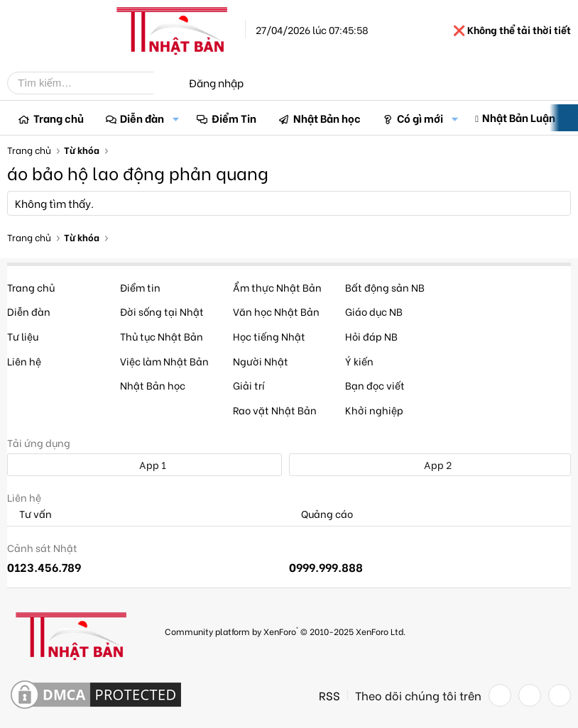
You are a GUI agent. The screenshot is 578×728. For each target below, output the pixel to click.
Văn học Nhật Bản (276, 311)
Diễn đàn (142, 118)
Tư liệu (23, 336)
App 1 (145, 464)
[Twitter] (530, 695)
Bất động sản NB (385, 287)
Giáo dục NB (374, 311)
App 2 (430, 464)
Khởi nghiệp (374, 410)
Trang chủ (59, 118)
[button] (175, 118)
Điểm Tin (234, 118)
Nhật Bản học (327, 118)
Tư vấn (29, 514)
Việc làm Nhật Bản (164, 361)
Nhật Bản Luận (519, 117)
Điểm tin (140, 287)
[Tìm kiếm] (91, 83)
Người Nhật (261, 361)
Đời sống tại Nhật (162, 311)
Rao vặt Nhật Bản (275, 410)
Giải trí (249, 385)
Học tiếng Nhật (269, 336)
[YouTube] (560, 695)
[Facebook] (500, 695)
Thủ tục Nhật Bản (162, 336)
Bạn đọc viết (375, 385)
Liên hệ (24, 361)
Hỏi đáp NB (371, 336)
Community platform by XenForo (285, 630)
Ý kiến (359, 361)
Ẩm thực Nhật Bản (277, 287)
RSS (329, 695)
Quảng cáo (321, 514)
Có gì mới (420, 118)
